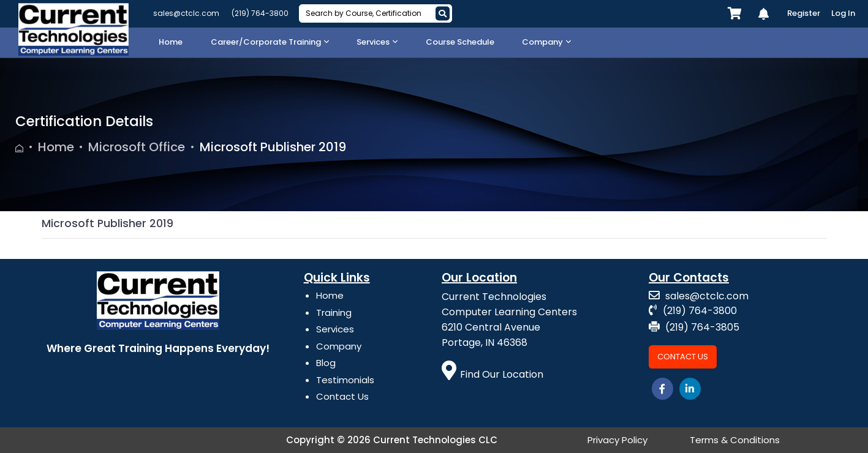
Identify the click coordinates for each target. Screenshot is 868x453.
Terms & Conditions (735, 440)
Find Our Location (493, 374)
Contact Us (342, 396)
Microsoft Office (137, 147)
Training (334, 313)
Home (56, 147)
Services (335, 329)
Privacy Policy (617, 440)
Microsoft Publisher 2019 (273, 147)
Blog (326, 363)
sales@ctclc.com (186, 13)
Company (339, 346)
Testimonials (345, 380)
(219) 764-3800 (260, 13)
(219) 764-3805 (694, 327)
